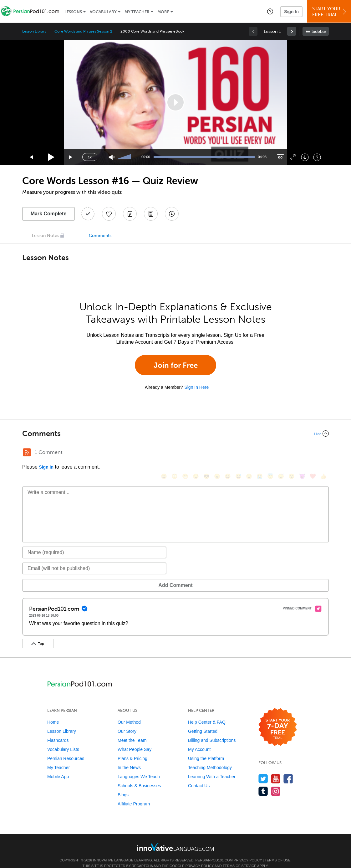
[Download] (305, 157)
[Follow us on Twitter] (263, 769)
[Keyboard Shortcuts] (317, 157)
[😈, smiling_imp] (302, 453)
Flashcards (58, 731)
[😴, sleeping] (281, 453)
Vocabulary (103, 12)
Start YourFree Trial (330, 12)
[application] (175, 102)
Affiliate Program (134, 794)
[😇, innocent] (270, 453)
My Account (199, 740)
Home (53, 713)
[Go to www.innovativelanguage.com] (175, 837)
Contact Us (199, 776)
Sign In (291, 12)
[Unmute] (112, 157)
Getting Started (203, 722)
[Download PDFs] (151, 214)
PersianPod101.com (214, 851)
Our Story (127, 722)
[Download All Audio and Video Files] (172, 214)
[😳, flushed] (175, 453)
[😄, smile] (164, 453)
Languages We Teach (139, 767)
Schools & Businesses (139, 776)
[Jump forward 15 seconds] (71, 157)
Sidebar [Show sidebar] (319, 31)
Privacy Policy (248, 851)
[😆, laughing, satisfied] (228, 453)
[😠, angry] (217, 453)
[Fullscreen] (293, 157)
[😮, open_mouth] (292, 453)
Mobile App (58, 767)
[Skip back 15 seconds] (32, 157)
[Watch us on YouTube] (276, 769)
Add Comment (55, 576)
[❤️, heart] (313, 453)
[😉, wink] (249, 453)
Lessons (73, 12)
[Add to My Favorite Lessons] (109, 214)
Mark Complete (49, 214)
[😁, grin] (185, 453)
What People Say (135, 740)
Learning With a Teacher (212, 767)
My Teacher (137, 12)
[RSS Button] (27, 452)
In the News (129, 758)
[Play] (51, 157)
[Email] (94, 559)
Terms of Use (278, 851)
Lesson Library (34, 31)
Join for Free (176, 365)
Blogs (123, 785)
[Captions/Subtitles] (280, 157)
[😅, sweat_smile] (238, 453)
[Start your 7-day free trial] (278, 718)
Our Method (129, 713)
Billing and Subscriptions (212, 731)
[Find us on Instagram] (276, 782)
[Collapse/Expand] (175, 434)
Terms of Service (240, 856)
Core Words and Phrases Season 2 (83, 31)
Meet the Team (132, 731)
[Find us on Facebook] (288, 769)
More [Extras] (163, 12)
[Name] (94, 543)
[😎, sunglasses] (206, 453)
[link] (292, 31)
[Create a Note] (130, 214)
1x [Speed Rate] (90, 157)
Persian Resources (66, 749)
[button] (270, 11)
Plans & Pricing (132, 749)
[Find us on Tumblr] (263, 782)
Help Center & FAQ (207, 713)
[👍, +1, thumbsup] (323, 453)
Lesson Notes (46, 236)
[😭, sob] (260, 453)
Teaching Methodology (210, 758)
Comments (100, 236)
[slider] (125, 157)
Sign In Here (196, 387)
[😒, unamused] (196, 453)
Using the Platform (206, 749)
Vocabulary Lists (63, 740)
